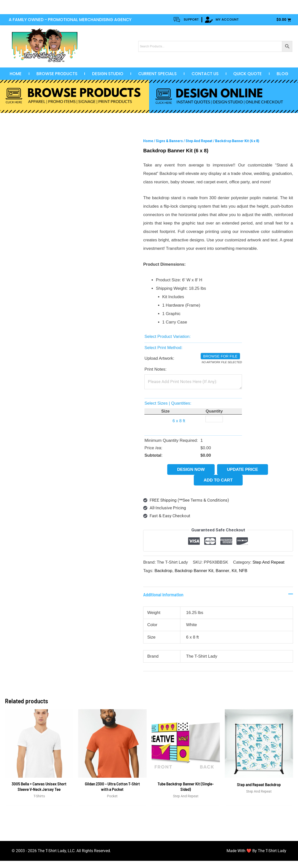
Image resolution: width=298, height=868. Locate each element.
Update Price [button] (243, 469)
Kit (234, 571)
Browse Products (57, 74)
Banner (222, 571)
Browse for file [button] (220, 356)
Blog (282, 74)
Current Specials (157, 74)
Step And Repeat (199, 141)
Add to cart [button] (218, 480)
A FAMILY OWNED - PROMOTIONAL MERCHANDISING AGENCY (70, 20)
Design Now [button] (191, 469)
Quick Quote (248, 74)
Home (16, 74)
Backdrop (164, 571)
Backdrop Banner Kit (194, 571)
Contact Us (205, 74)
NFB (243, 571)
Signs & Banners (169, 141)
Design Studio (108, 74)
